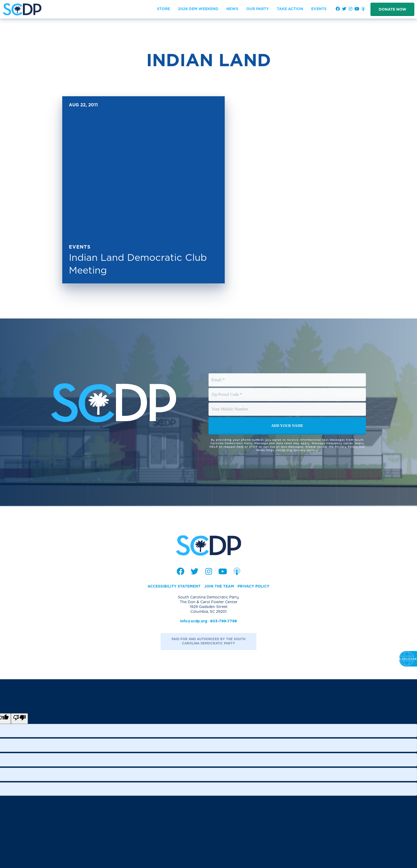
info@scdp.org (194, 621)
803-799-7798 (224, 621)
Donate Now (393, 9)
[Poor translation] (19, 719)
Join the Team (219, 586)
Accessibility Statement (173, 586)
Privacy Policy (254, 586)
